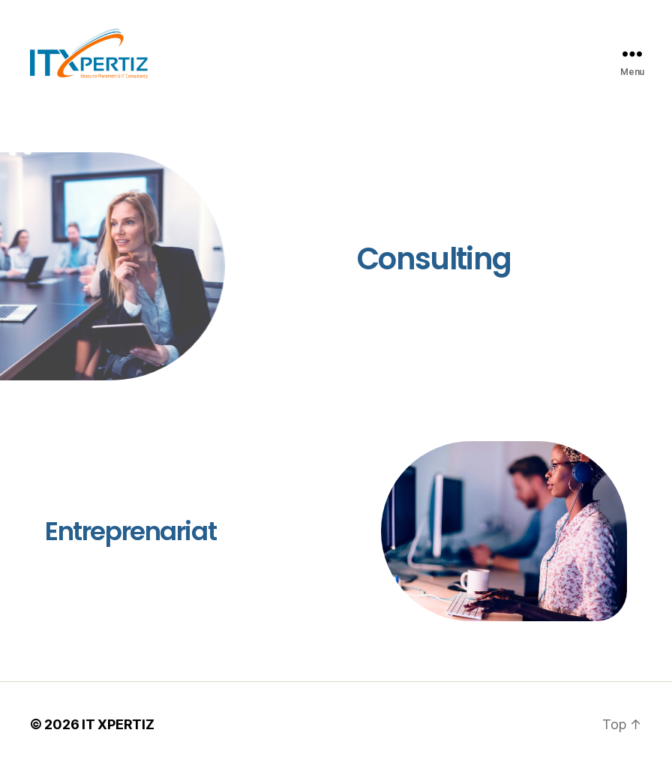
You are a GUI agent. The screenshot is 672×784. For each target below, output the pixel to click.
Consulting (434, 276)
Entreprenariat (130, 548)
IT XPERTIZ (118, 742)
